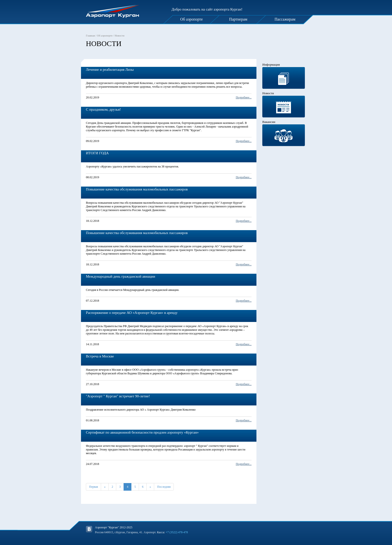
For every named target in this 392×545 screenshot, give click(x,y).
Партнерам (238, 19)
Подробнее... (244, 97)
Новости (119, 36)
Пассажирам (285, 19)
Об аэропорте (191, 19)
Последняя (164, 487)
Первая (93, 487)
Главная (90, 36)
